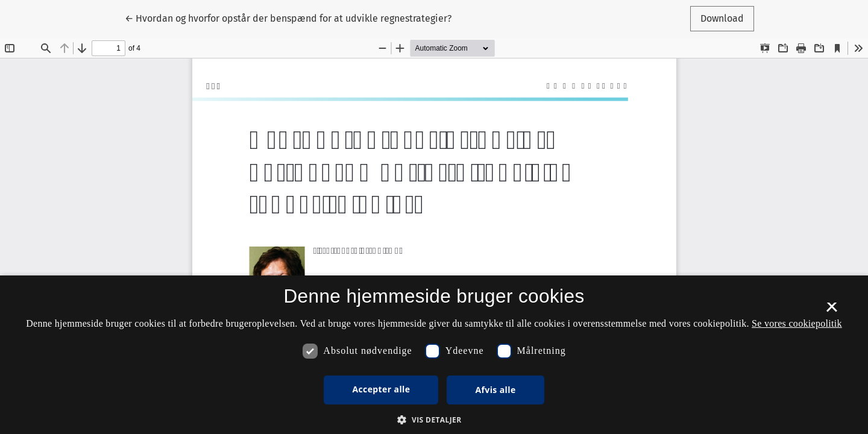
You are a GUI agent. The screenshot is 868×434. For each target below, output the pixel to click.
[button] (434, 420)
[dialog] (434, 355)
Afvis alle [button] (495, 390)
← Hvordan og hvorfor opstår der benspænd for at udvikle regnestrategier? (288, 17)
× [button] (832, 311)
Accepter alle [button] (381, 389)
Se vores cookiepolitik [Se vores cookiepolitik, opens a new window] (797, 323)
